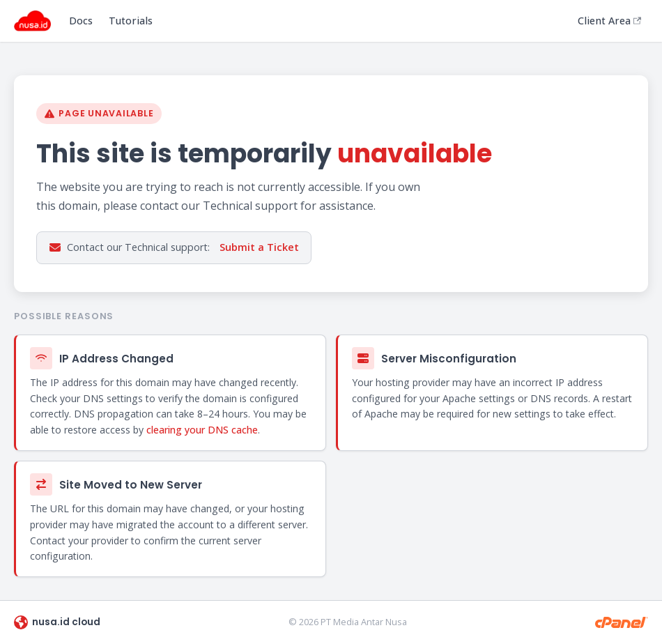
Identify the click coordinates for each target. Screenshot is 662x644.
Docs (81, 21)
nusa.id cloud (57, 622)
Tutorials (131, 21)
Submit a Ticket (259, 247)
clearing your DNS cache (202, 430)
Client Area (609, 21)
